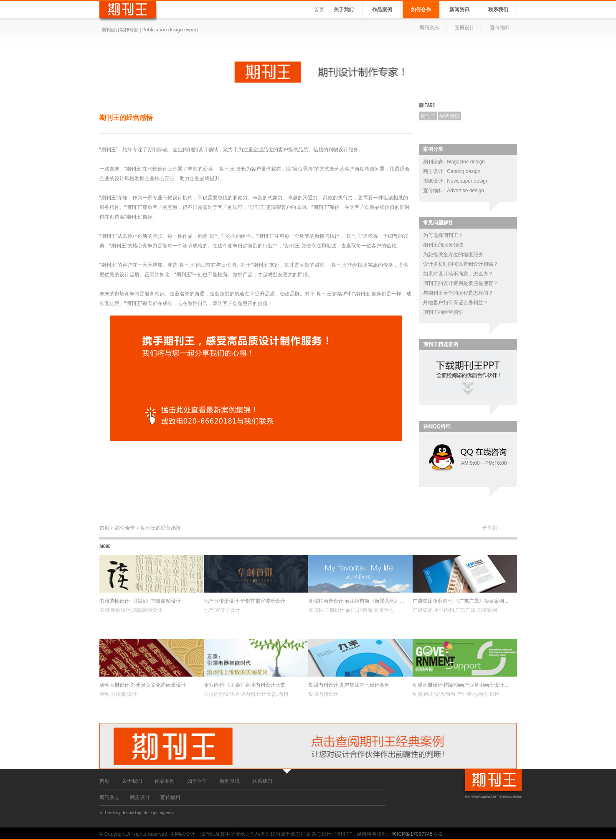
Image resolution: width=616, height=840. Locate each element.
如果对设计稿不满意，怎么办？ (458, 274)
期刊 (153, 150)
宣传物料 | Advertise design (454, 191)
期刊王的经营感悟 (443, 312)
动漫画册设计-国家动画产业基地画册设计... (461, 685)
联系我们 (498, 10)
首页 (319, 10)
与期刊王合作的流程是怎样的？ (458, 293)
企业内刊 (183, 150)
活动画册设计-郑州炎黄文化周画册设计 (143, 685)
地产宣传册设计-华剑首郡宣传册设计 (245, 601)
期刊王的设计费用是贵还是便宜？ (461, 283)
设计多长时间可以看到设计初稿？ (461, 264)
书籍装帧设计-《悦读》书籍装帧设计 (140, 601)
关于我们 (344, 10)
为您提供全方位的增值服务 (453, 255)
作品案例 (382, 10)
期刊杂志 (429, 28)
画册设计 (464, 28)
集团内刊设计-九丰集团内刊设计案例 (349, 685)
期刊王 (428, 116)
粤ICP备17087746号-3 (417, 834)
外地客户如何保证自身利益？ (456, 303)
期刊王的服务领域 (443, 245)
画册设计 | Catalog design (452, 171)
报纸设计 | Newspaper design (456, 181)
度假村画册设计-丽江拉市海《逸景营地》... (356, 601)
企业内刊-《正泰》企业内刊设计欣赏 (245, 685)
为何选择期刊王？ (443, 235)
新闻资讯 (459, 10)
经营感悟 (449, 116)
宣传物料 (500, 28)
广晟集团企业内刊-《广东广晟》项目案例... (461, 601)
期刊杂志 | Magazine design (454, 162)
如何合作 (421, 10)
